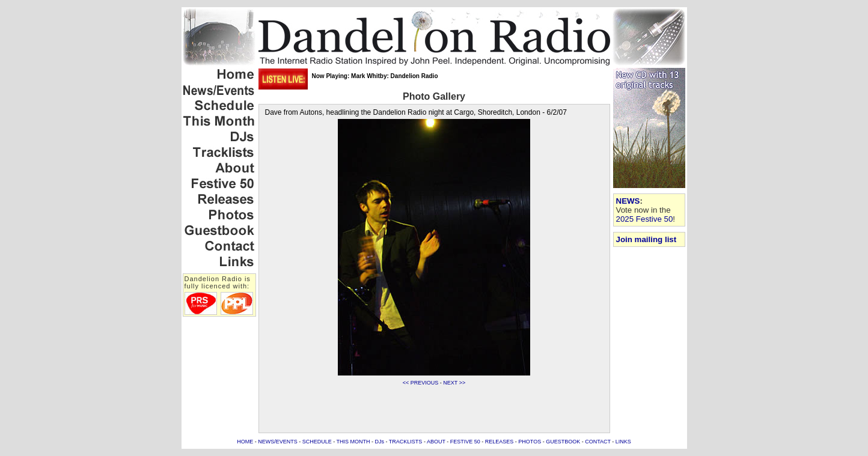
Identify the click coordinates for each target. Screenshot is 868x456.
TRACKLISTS (406, 442)
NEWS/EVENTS (278, 442)
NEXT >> (454, 383)
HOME (245, 442)
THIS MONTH (353, 442)
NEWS (628, 201)
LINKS (623, 442)
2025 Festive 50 (645, 219)
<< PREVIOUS (421, 383)
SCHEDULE (317, 442)
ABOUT (436, 442)
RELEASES (500, 442)
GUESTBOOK (563, 442)
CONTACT (598, 442)
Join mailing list (646, 239)
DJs (380, 442)
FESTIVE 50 (465, 442)
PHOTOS (530, 442)
